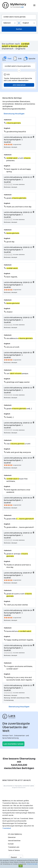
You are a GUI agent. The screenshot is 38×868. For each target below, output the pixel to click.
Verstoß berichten (14, 841)
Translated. (7, 828)
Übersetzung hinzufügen (14, 114)
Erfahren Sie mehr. (32, 864)
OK (21, 866)
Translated (14, 847)
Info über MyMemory (15, 834)
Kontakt (11, 844)
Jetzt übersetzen (19, 85)
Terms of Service (14, 850)
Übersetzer (12, 837)
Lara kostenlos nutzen (13, 744)
